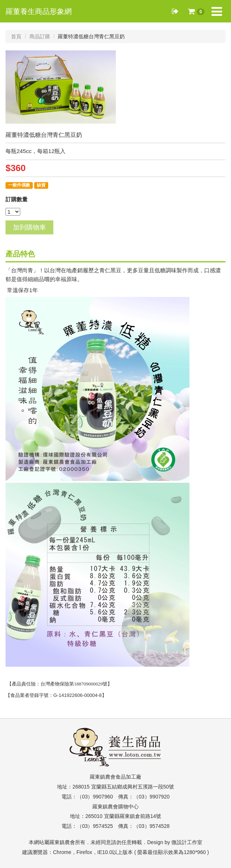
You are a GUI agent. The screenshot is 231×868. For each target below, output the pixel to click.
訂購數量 (17, 199)
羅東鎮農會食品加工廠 (115, 777)
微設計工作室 (187, 842)
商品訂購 (40, 36)
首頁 (16, 36)
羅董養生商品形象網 (39, 11)
